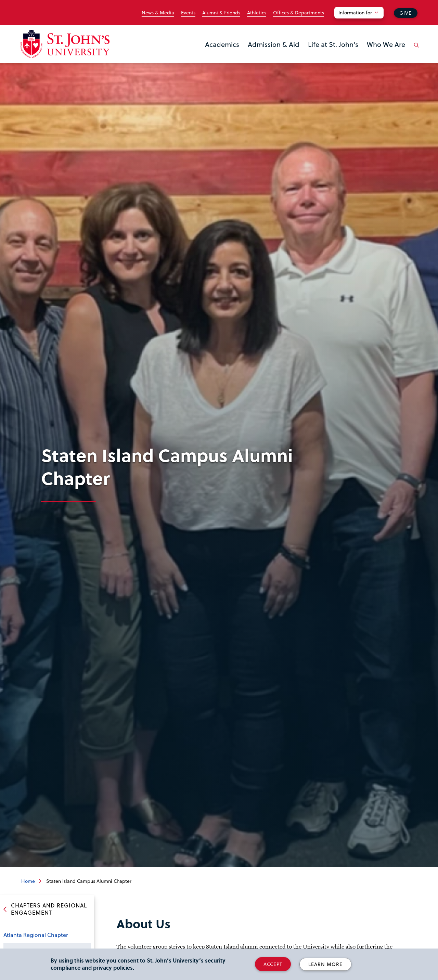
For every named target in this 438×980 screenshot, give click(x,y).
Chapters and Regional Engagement (49, 909)
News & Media (158, 13)
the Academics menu (207, 55)
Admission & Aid (274, 44)
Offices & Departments (299, 13)
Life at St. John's (333, 44)
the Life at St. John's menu (310, 55)
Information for (355, 12)
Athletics (257, 13)
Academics (222, 44)
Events (188, 13)
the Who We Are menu (369, 55)
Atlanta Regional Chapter (36, 935)
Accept (273, 964)
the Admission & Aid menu (250, 55)
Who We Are (386, 44)
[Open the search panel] (415, 50)
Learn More (325, 964)
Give (405, 13)
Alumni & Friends (221, 13)
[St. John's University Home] (65, 44)
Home (28, 881)
